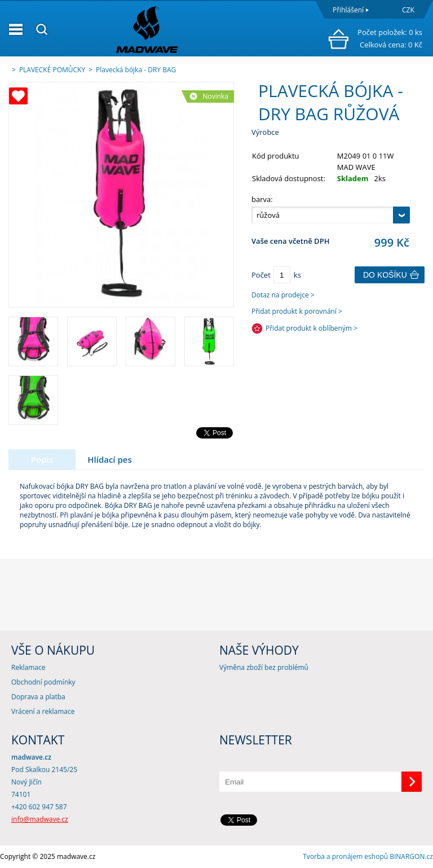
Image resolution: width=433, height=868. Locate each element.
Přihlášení (348, 10)
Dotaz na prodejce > (283, 295)
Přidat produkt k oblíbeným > (312, 328)
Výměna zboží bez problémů (264, 667)
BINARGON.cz (411, 856)
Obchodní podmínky (43, 682)
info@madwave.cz (40, 819)
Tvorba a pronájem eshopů (345, 856)
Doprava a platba (38, 697)
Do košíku (385, 275)
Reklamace (28, 667)
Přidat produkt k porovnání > (297, 311)
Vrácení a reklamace (43, 711)
